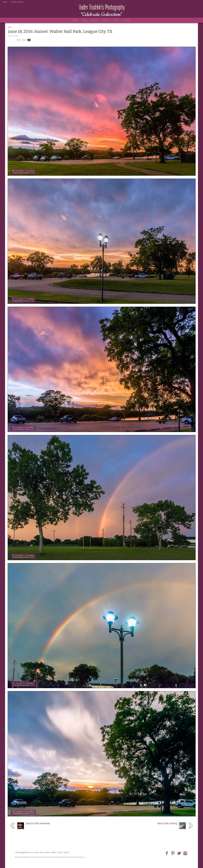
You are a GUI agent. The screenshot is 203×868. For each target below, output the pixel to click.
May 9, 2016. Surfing (167, 823)
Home (75, 20)
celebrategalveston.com (24, 852)
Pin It (24, 40)
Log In (5, 2)
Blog (85, 20)
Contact (127, 20)
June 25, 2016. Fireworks (38, 823)
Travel (116, 20)
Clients (106, 20)
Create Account (17, 2)
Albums (95, 20)
